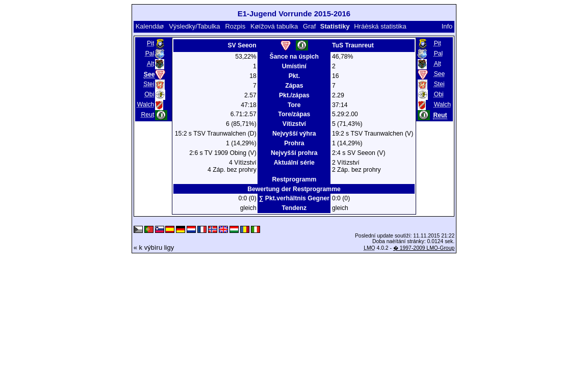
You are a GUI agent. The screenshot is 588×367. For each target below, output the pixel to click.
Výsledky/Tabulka (194, 26)
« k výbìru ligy (154, 247)
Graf (309, 26)
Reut (148, 115)
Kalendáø (150, 26)
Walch (146, 104)
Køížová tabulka (274, 26)
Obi (149, 94)
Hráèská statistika (380, 26)
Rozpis (235, 26)
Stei (149, 84)
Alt (150, 64)
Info (447, 26)
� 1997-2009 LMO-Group (424, 248)
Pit (150, 43)
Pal (150, 54)
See (440, 74)
